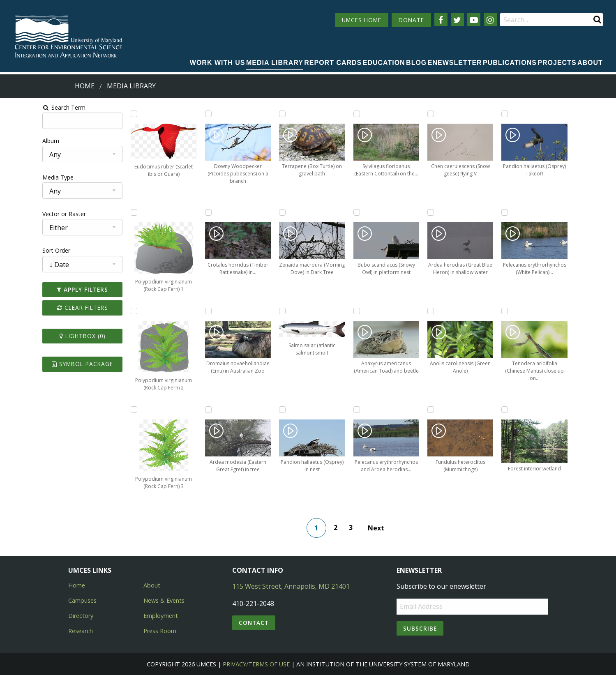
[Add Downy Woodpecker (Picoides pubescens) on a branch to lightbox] (181, 114)
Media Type (21, 177)
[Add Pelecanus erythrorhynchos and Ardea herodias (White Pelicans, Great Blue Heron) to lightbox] (326, 410)
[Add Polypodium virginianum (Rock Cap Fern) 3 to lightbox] (108, 410)
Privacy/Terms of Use (256, 664)
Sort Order (19, 250)
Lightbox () (51, 336)
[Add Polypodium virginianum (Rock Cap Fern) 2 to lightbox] (108, 311)
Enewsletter (455, 63)
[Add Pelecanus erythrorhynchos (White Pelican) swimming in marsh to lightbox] (471, 212)
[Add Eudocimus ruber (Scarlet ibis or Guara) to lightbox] (108, 114)
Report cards (333, 63)
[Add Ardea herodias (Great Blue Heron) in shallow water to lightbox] (399, 212)
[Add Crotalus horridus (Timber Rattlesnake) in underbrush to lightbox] (181, 212)
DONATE (411, 20)
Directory (81, 616)
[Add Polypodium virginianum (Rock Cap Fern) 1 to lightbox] (108, 212)
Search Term (27, 107)
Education (384, 63)
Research (81, 631)
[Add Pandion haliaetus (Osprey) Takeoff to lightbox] (471, 114)
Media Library (275, 63)
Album (14, 141)
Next (381, 528)
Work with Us (218, 63)
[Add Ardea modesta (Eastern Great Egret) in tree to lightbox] (181, 410)
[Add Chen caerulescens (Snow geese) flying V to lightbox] (399, 114)
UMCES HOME (362, 20)
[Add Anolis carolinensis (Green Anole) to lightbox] (399, 311)
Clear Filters (51, 308)
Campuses (82, 600)
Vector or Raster (27, 214)
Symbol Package (51, 364)
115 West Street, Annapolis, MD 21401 (291, 586)
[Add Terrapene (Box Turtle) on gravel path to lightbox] (253, 114)
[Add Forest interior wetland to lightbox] (471, 410)
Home (85, 86)
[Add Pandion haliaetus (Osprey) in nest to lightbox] (253, 410)
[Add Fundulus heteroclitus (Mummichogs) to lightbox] (399, 410)
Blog (416, 63)
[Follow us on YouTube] (474, 20)
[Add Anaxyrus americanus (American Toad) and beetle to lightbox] (326, 311)
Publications (510, 63)
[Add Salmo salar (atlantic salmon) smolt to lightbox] (253, 311)
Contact (254, 623)
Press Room (160, 631)
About (590, 63)
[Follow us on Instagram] (490, 20)
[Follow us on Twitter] (457, 20)
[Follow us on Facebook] (441, 20)
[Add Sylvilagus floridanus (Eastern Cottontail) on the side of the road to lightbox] (326, 114)
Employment (161, 616)
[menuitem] (218, 63)
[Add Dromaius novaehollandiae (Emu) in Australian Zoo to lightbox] (181, 311)
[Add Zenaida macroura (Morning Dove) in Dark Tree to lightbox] (253, 212)
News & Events (164, 600)
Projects (557, 63)
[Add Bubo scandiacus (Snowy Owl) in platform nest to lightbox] (326, 212)
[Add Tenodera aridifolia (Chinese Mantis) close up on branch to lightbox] (471, 311)
